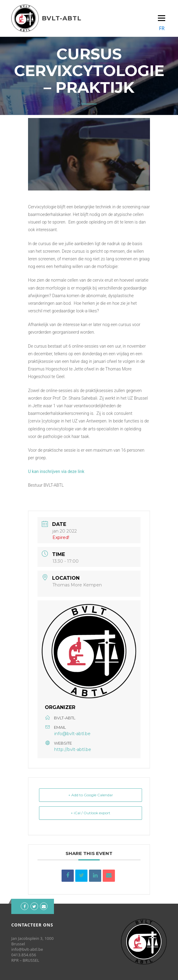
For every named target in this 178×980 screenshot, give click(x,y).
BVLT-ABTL (62, 18)
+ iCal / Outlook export (91, 813)
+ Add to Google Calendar (91, 795)
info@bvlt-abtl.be (72, 734)
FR (162, 28)
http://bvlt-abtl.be (73, 749)
